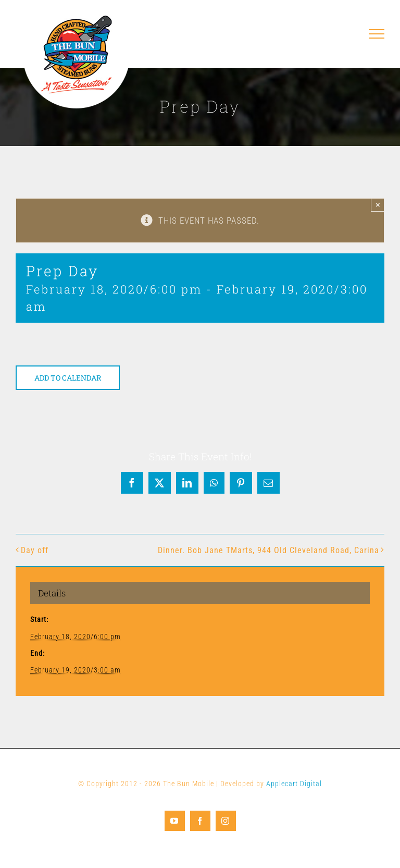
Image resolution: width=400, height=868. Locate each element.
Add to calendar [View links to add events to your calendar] (68, 378)
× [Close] (378, 205)
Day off (35, 550)
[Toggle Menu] (377, 34)
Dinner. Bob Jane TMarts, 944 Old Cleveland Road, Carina (268, 550)
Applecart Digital (294, 784)
